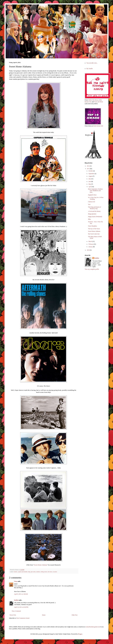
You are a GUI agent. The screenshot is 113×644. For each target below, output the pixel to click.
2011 (88, 169)
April (90, 187)
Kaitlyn (16, 600)
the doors (50, 572)
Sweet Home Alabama (41, 565)
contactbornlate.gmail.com (93, 627)
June (90, 181)
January (91, 247)
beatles (15, 572)
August (91, 176)
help (29, 572)
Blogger (80, 634)
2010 (88, 250)
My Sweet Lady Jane (94, 234)
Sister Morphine (93, 226)
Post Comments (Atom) (23, 618)
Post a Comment (16, 611)
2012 (88, 166)
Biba (89, 219)
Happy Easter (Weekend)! (95, 217)
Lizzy (16, 581)
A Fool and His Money (94, 211)
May (90, 184)
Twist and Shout (99, 102)
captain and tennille (23, 572)
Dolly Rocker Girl (98, 126)
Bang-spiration (92, 214)
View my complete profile (92, 269)
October (91, 171)
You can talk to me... (92, 63)
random (38, 572)
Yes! (89, 204)
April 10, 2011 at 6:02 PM (21, 607)
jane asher (33, 572)
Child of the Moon (93, 100)
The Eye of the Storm (94, 229)
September (92, 174)
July (90, 179)
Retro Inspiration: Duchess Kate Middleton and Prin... (95, 191)
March (90, 241)
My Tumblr (90, 69)
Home (44, 615)
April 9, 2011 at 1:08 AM (21, 594)
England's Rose (92, 195)
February (91, 244)
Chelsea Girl (92, 202)
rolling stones (44, 572)
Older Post (75, 615)
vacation (55, 572)
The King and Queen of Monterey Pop (95, 208)
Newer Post (13, 615)
